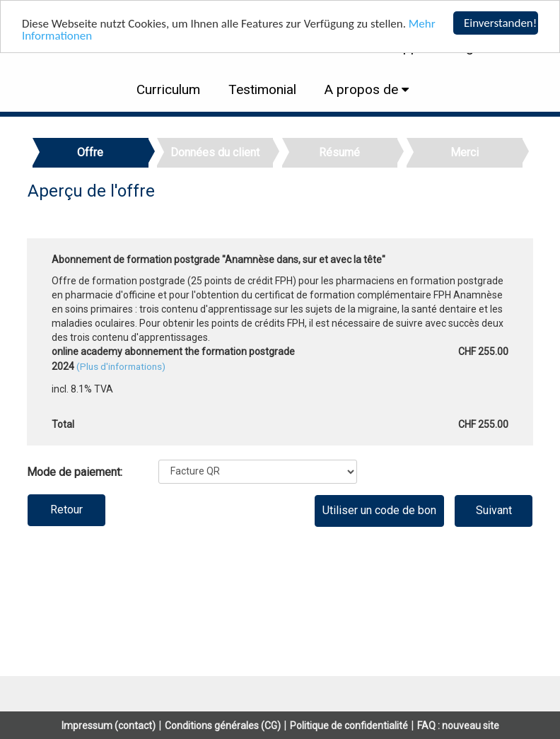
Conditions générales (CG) (223, 726)
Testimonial (262, 89)
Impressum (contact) (109, 726)
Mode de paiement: (75, 472)
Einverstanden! (500, 23)
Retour (66, 510)
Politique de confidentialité (349, 726)
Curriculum (168, 89)
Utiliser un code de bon (379, 510)
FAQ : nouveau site (458, 726)
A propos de (363, 89)
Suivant (494, 510)
